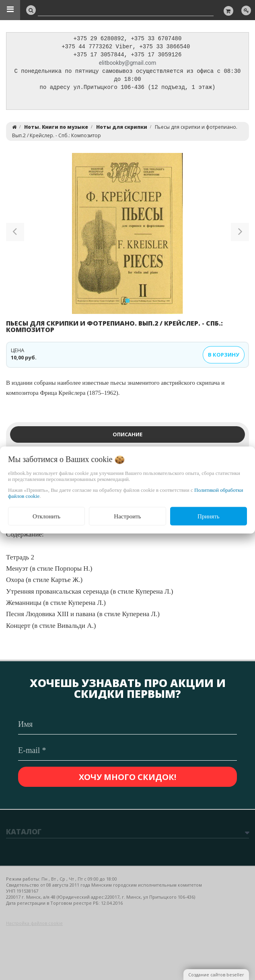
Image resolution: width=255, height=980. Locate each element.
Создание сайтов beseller (216, 975)
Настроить (127, 516)
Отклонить (46, 516)
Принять (209, 516)
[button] (15, 236)
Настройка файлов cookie (34, 923)
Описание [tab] (127, 437)
